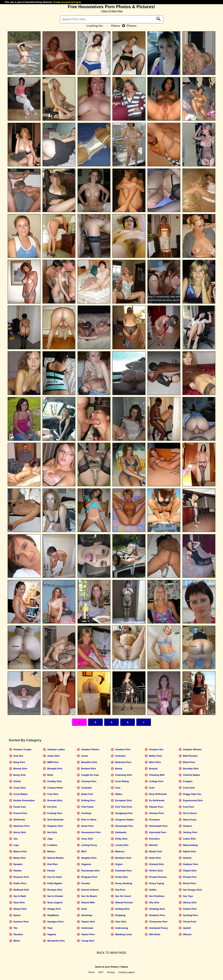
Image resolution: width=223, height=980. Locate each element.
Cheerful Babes (192, 775)
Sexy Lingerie (55, 902)
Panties (18, 871)
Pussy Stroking (124, 883)
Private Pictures (158, 877)
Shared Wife (88, 902)
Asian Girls (53, 756)
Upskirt (187, 928)
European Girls (124, 800)
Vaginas (52, 934)
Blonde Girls (20, 769)
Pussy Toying (157, 883)
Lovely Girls (122, 845)
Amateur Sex (156, 749)
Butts (50, 775)
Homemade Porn (158, 826)
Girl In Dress (190, 813)
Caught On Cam (90, 775)
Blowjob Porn (55, 769)
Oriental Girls (156, 864)
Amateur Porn (123, 749)
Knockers (154, 839)
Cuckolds (86, 788)
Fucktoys (86, 813)
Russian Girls (55, 890)
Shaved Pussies (124, 902)
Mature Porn (20, 851)
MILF (84, 851)
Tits (15, 928)
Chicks (17, 781)
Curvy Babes (20, 794)
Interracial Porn (158, 832)
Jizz (15, 839)
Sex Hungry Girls (193, 890)
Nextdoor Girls (123, 858)
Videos (113, 26)
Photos (129, 26)
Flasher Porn (156, 807)
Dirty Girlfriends (158, 794)
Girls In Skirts (89, 820)
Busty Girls (20, 775)
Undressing (122, 928)
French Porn (20, 813)
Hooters (187, 826)
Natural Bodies (55, 858)
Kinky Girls (121, 839)
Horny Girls (20, 832)
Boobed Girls (89, 769)
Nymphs (18, 864)
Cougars (188, 781)
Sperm (17, 915)
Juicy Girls (87, 839)
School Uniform (90, 890)
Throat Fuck (190, 922)
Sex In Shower (55, 896)
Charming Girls (124, 775)
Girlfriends (19, 820)
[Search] (112, 19)
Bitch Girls (155, 762)
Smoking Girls (157, 909)
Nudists (187, 858)
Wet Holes (155, 934)
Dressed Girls (55, 800)
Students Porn (157, 915)
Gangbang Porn (124, 813)
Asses (85, 756)
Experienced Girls (193, 800)
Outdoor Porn (191, 864)
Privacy (111, 972)
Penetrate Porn (123, 871)
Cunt (152, 788)
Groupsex (155, 820)
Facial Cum (20, 807)
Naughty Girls (89, 858)
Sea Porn (120, 890)
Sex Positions (157, 896)
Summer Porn (21, 922)
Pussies (86, 883)
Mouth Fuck (156, 851)
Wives (17, 941)
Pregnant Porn (89, 877)
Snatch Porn (190, 909)
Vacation (18, 934)
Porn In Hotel (55, 877)
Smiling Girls (122, 909)
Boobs (119, 769)
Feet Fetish (87, 807)
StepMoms (53, 915)
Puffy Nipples (55, 883)
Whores (187, 934)
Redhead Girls (21, 890)
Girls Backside (55, 820)
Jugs (50, 839)
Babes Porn (156, 756)
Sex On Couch (123, 896)
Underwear (87, 928)
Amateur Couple (22, 749)
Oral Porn (53, 864)
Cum (118, 788)
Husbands (121, 832)
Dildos (119, 794)
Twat (50, 928)
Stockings (87, 915)
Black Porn (189, 762)
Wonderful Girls (56, 941)
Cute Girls (53, 794)
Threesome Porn (158, 922)
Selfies (153, 890)
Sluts (84, 909)
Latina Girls (189, 839)
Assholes (120, 756)
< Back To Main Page (111, 11)
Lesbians (52, 845)
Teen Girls (121, 922)
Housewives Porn (91, 832)
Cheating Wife (157, 775)
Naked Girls (190, 851)
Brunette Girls (191, 769)
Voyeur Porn (88, 934)
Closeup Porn (89, 781)
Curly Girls (189, 788)
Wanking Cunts (124, 934)
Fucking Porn (55, 813)
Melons (51, 851)
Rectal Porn (190, 883)
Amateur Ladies (56, 749)
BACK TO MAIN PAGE (111, 953)
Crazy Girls (20, 788)
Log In (78, 2)
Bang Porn (19, 762)
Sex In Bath (20, 896)
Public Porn (20, 883)
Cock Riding (122, 781)
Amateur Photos (90, 749)
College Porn (156, 781)
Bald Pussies (190, 756)
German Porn (156, 813)
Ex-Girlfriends (157, 800)
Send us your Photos (107, 967)
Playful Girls (190, 871)
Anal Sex (18, 756)
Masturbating (190, 845)
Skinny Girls (190, 902)
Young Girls (88, 941)
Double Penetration (24, 800)
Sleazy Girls (20, 909)
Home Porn (87, 826)
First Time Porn (124, 807)
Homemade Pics (124, 826)
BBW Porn (53, 762)
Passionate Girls (90, 871)
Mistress (120, 851)
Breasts (153, 769)
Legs (16, 845)
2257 (101, 972)
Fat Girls (52, 807)
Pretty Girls (121, 877)
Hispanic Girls (55, 826)
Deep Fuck (87, 794)
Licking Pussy (89, 845)
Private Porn (190, 877)
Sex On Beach (89, 896)
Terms (91, 972)
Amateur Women (192, 749)
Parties (51, 871)
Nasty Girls (20, 858)
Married (153, 845)
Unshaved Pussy (158, 928)
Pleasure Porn (21, 877)
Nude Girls (155, 858)
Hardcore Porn (21, 826)
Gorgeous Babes (124, 820)
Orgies (119, 864)
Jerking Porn (190, 832)
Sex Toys (188, 896)
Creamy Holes (55, 788)
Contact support (126, 972)
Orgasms (86, 864)
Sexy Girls (19, 902)
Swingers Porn (55, 922)
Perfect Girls (156, 871)
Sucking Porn (191, 915)
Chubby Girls (55, 781)
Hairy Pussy (190, 820)
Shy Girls (154, 902)
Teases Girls (88, 922)
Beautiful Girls (89, 762)
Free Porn (189, 807)
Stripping (120, 915)
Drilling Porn (88, 800)
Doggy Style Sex (192, 794)
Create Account (62, 2)
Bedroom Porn (123, 762)
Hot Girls (52, 832)
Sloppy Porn (54, 909)
